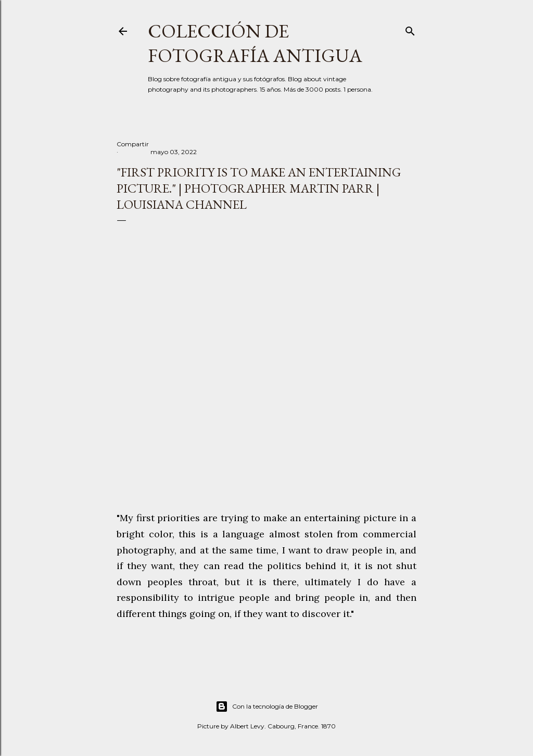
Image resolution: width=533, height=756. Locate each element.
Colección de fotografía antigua (255, 43)
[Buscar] (410, 29)
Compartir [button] (133, 144)
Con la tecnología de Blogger (267, 707)
